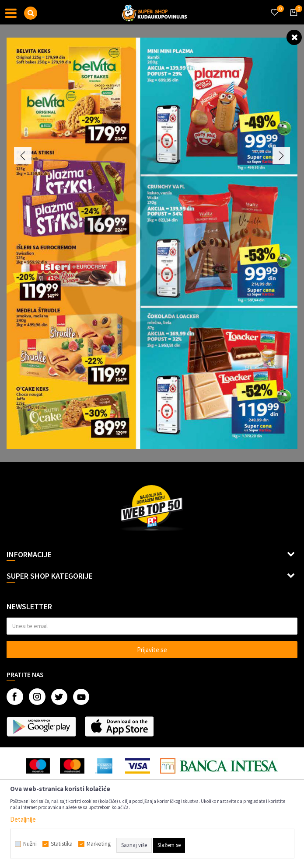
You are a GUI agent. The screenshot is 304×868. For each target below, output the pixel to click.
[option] (152, 243)
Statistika (62, 844)
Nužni (30, 844)
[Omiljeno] (274, 7)
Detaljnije (23, 819)
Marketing (99, 844)
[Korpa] (292, 21)
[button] (31, 13)
